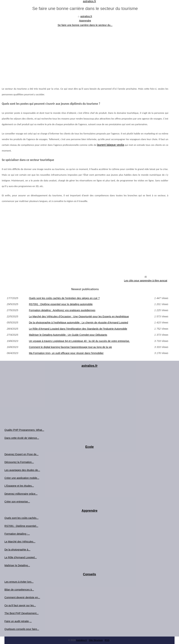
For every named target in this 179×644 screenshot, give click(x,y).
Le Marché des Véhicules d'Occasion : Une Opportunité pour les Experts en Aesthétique (79, 316)
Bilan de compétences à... (19, 590)
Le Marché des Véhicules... (20, 542)
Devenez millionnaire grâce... (21, 494)
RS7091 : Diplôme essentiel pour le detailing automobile (61, 304)
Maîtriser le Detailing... (17, 565)
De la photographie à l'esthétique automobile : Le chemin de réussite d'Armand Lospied (78, 323)
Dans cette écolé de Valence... (22, 438)
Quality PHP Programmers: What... (24, 430)
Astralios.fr (81, 640)
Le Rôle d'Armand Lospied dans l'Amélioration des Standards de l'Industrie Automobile (78, 329)
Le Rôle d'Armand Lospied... (21, 557)
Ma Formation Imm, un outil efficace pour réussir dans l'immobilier (66, 353)
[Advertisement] (85, 54)
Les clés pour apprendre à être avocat (146, 281)
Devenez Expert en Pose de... (21, 454)
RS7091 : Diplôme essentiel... (21, 526)
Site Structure (96, 640)
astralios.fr (86, 16)
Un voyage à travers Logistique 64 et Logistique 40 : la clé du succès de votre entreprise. (79, 341)
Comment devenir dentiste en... (22, 597)
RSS (107, 640)
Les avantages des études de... (22, 470)
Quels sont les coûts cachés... (21, 518)
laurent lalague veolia (111, 145)
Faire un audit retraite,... (18, 621)
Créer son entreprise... (17, 502)
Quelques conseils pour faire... (22, 629)
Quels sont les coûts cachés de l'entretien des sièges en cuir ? (64, 298)
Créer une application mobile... (22, 478)
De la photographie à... (17, 550)
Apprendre (85, 21)
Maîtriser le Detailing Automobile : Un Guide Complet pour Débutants (68, 335)
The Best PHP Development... (22, 613)
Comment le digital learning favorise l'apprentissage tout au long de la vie (70, 347)
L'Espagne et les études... (19, 486)
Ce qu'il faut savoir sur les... (20, 605)
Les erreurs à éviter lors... (19, 582)
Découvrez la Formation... (19, 462)
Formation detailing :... (17, 534)
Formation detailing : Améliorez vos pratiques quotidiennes (62, 310)
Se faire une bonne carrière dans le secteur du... (85, 25)
